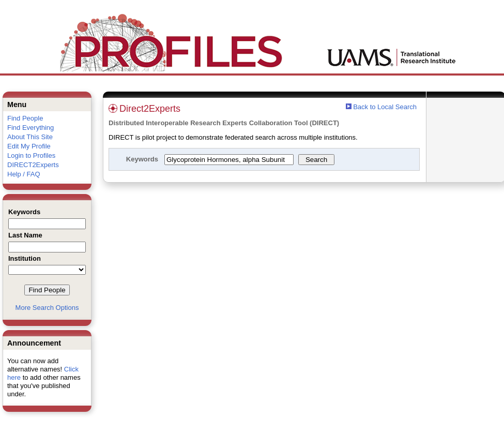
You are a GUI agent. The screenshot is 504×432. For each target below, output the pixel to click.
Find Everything (30, 128)
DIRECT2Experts (33, 165)
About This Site (30, 137)
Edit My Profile (29, 146)
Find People (25, 118)
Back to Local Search (385, 107)
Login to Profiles (31, 155)
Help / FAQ (24, 174)
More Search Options (47, 308)
